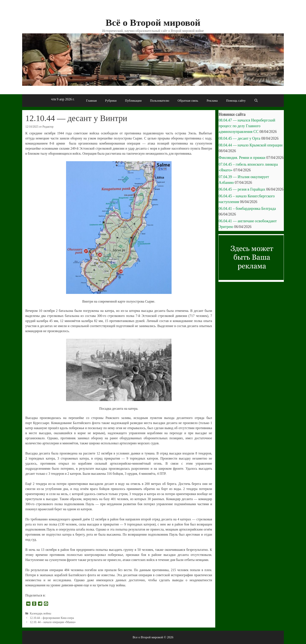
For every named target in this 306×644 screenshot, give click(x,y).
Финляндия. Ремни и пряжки (242, 158)
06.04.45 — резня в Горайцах (242, 189)
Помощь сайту (236, 101)
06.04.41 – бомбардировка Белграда (247, 209)
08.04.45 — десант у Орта (239, 138)
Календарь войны (40, 613)
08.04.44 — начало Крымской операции (251, 145)
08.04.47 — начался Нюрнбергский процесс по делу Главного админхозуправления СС (247, 126)
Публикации (133, 101)
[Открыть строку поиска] (256, 101)
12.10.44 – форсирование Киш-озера (52, 618)
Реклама (212, 101)
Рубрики (111, 101)
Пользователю (160, 101)
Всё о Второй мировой (153, 23)
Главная (91, 101)
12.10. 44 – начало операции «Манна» (53, 622)
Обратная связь (188, 101)
